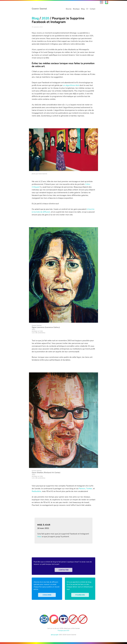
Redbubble (36, 491)
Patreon (82, 489)
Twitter (89, 489)
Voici (39, 537)
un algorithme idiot (71, 85)
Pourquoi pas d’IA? (63, 631)
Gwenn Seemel (39, 9)
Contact (93, 9)
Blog (83, 9)
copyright (55, 635)
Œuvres (69, 9)
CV (87, 9)
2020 (45, 18)
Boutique (76, 9)
